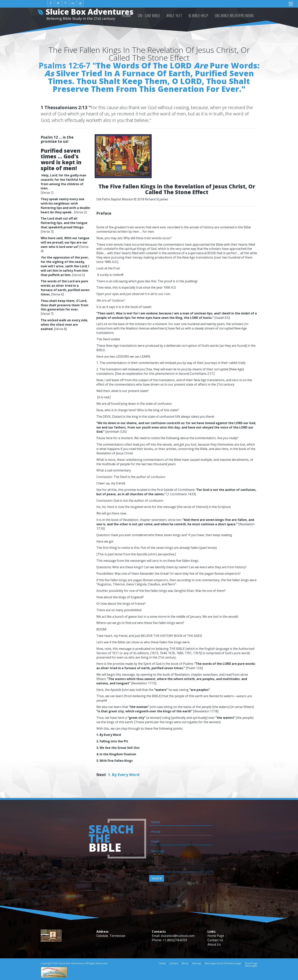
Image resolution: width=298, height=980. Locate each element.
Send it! (157, 878)
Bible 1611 (174, 15)
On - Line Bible (149, 15)
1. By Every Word (124, 775)
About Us (214, 944)
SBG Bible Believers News (234, 15)
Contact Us (215, 940)
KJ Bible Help (198, 15)
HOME (127, 15)
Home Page (216, 936)
